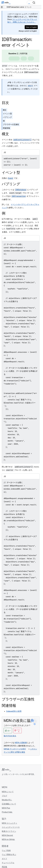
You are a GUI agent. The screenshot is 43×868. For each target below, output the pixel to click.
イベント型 (7, 114)
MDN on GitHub (8, 839)
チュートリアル (8, 863)
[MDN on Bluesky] (7, 781)
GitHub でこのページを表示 (15, 749)
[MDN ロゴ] (6, 770)
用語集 (4, 867)
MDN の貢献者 (21, 743)
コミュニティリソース (11, 827)
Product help (7, 812)
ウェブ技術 (6, 850)
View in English (31, 27)
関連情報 (6, 128)
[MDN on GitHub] (3, 781)
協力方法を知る (10, 736)
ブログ (4, 796)
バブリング (7, 117)
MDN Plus (6, 808)
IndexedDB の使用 (14, 711)
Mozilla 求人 (7, 800)
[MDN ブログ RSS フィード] (19, 781)
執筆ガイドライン (9, 831)
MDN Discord (7, 835)
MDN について (8, 792)
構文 (5, 110)
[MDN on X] (11, 781)
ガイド (4, 859)
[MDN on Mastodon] (15, 781)
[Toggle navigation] (39, 3)
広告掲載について (9, 804)
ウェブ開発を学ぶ (9, 855)
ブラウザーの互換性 (11, 124)
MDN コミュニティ (9, 823)
